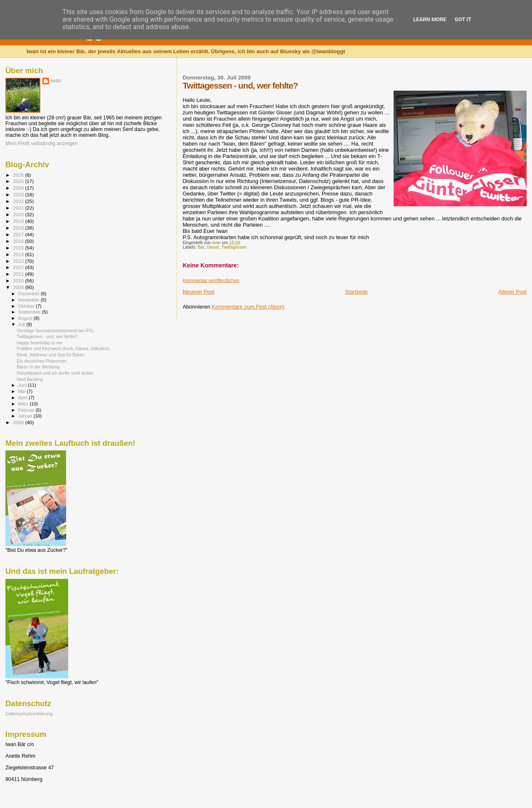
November (30, 300)
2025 (19, 181)
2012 (19, 267)
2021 (19, 208)
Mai (23, 391)
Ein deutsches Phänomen (42, 361)
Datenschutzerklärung (29, 713)
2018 (19, 228)
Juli (22, 324)
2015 (19, 248)
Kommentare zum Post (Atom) (248, 307)
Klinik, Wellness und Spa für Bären (50, 355)
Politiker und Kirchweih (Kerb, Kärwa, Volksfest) (63, 348)
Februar (27, 410)
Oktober (27, 306)
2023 (19, 194)
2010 (19, 280)
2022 (19, 201)
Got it (463, 19)
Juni (23, 385)
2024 (19, 188)
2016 (19, 241)
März (24, 404)
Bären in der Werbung (38, 367)
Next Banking (30, 379)
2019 (19, 221)
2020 (19, 214)
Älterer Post (512, 292)
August (26, 318)
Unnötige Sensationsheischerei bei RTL (55, 331)
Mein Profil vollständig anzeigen (42, 143)
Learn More (430, 19)
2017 (19, 234)
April (23, 398)
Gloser (213, 247)
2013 (19, 261)
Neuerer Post (198, 292)
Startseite (356, 292)
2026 (19, 175)
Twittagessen (234, 247)
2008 (19, 422)
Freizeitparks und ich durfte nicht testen (55, 373)
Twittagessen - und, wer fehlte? (47, 336)
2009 (19, 287)
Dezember (30, 294)
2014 (19, 254)
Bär (201, 247)
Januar (26, 416)
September (30, 312)
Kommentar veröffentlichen (211, 280)
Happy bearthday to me (39, 343)
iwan (56, 81)
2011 (19, 274)
